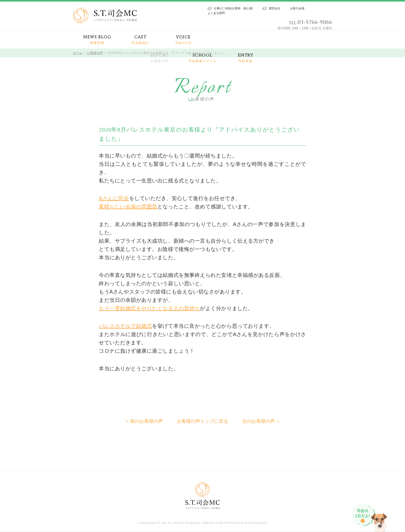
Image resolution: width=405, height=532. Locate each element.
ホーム (78, 53)
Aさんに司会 (114, 198)
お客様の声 (95, 53)
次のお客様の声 (259, 421)
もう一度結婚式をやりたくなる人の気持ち (149, 308)
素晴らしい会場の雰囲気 (128, 207)
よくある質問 (216, 13)
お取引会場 (297, 8)
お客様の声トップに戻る (202, 421)
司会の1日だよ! (370, 518)
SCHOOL (203, 58)
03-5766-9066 (315, 22)
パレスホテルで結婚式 (125, 326)
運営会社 (275, 8)
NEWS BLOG (97, 40)
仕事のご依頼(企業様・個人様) (233, 8)
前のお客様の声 (146, 421)
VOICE (183, 40)
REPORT (159, 58)
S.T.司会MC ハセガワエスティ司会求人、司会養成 (105, 16)
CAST (140, 40)
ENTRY (246, 58)
